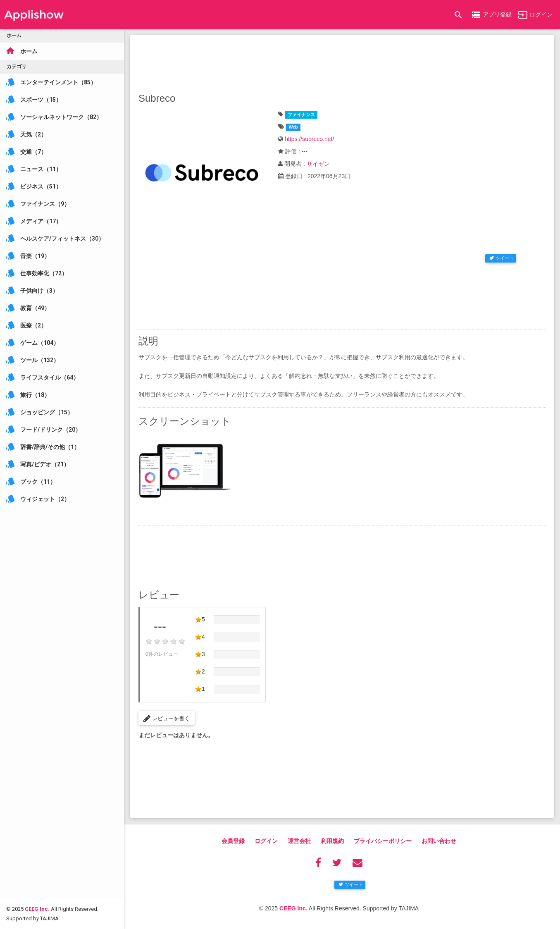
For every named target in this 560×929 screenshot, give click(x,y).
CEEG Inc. (37, 861)
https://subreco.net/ (309, 139)
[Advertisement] (342, 62)
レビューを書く (167, 719)
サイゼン (318, 164)
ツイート (502, 258)
